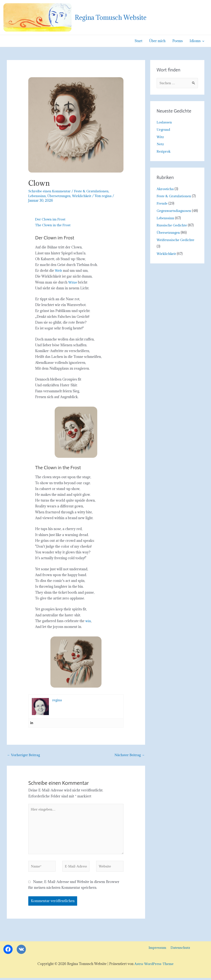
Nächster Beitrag (129, 755)
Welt (58, 271)
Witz (160, 137)
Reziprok (164, 152)
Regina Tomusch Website (111, 17)
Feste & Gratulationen (92, 191)
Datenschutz (178, 950)
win (88, 621)
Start (140, 41)
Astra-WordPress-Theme (154, 966)
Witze (73, 282)
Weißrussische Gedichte (176, 247)
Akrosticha (165, 189)
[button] (203, 41)
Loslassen (165, 122)
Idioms (197, 41)
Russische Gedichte (172, 232)
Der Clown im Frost (51, 219)
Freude (162, 204)
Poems (178, 41)
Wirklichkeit (82, 196)
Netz (160, 144)
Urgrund (163, 130)
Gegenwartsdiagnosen (174, 211)
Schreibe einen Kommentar (50, 191)
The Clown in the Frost (53, 225)
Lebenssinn (37, 196)
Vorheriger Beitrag (24, 755)
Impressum (156, 950)
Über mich (158, 41)
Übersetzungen (59, 196)
